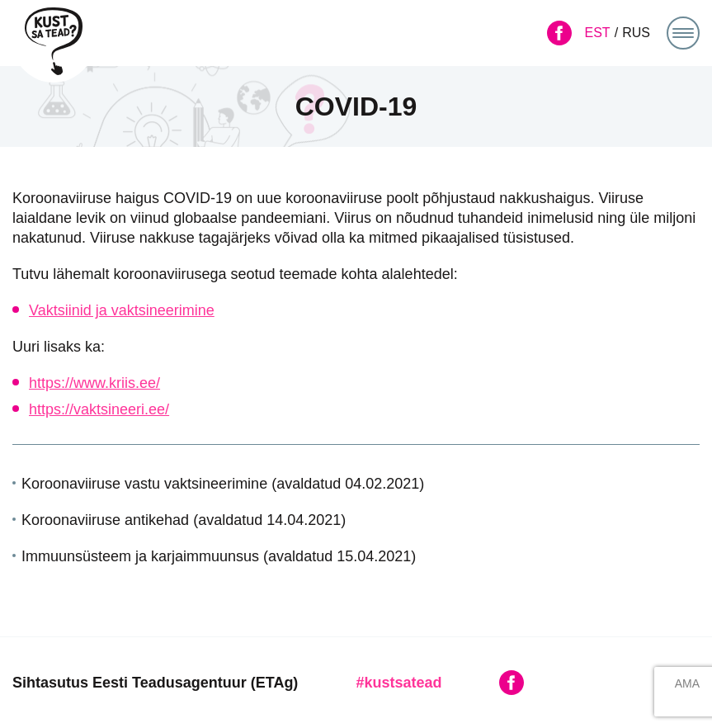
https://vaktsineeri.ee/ (99, 409)
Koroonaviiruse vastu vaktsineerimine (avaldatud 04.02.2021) (223, 484)
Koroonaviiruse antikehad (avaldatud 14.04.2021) (184, 520)
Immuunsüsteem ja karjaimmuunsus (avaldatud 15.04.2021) (219, 556)
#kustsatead (398, 683)
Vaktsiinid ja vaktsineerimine (122, 310)
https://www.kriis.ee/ (94, 383)
